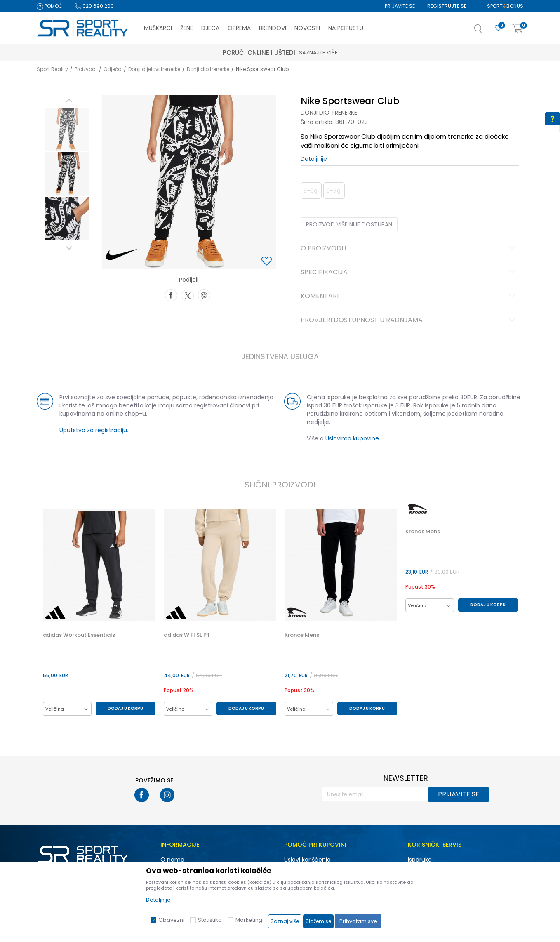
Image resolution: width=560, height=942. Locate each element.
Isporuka (420, 860)
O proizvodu (409, 249)
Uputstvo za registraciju (93, 430)
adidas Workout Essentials (79, 635)
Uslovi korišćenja (307, 860)
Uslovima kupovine (352, 438)
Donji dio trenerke (208, 69)
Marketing (249, 920)
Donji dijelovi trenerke (154, 69)
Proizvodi (86, 69)
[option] (67, 130)
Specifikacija (409, 273)
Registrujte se (447, 6)
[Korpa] (518, 29)
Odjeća (113, 69)
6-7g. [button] (334, 191)
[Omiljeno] (498, 28)
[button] (487, 31)
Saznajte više (318, 53)
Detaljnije (314, 159)
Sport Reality (52, 69)
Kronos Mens (302, 635)
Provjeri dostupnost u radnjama (409, 320)
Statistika (210, 920)
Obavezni (171, 920)
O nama (172, 860)
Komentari (409, 297)
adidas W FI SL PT (187, 635)
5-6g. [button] (311, 191)
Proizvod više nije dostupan (349, 224)
